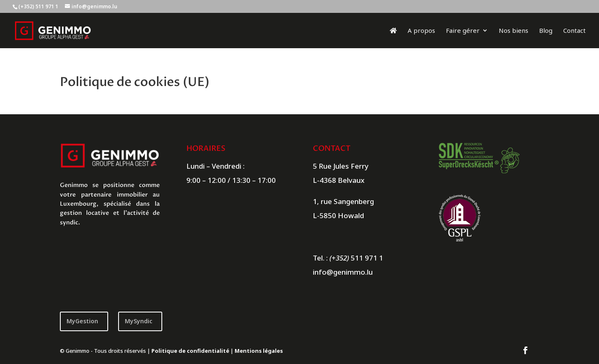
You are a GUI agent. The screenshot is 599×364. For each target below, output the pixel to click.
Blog (546, 31)
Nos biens (514, 31)
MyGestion (82, 321)
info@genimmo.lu (343, 272)
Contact (574, 31)
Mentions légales (259, 351)
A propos (421, 31)
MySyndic (139, 321)
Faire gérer (463, 31)
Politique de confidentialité (190, 351)
